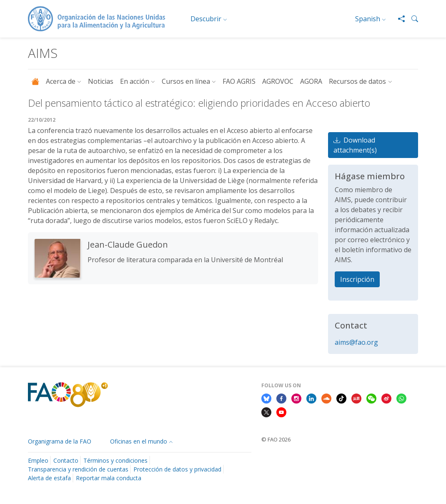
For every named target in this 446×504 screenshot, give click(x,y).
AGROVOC (278, 81)
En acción (135, 81)
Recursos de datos (357, 81)
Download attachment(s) (355, 145)
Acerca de (61, 81)
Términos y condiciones (115, 460)
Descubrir (206, 19)
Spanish (368, 19)
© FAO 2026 (276, 439)
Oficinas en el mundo (139, 441)
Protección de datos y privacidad (177, 469)
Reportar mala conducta (109, 478)
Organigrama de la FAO (60, 441)
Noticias (101, 81)
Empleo (38, 460)
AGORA (311, 81)
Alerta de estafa (49, 478)
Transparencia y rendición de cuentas (78, 469)
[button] (411, 19)
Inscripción (357, 279)
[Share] (398, 19)
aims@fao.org (356, 342)
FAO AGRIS (239, 81)
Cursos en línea (186, 81)
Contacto (66, 460)
